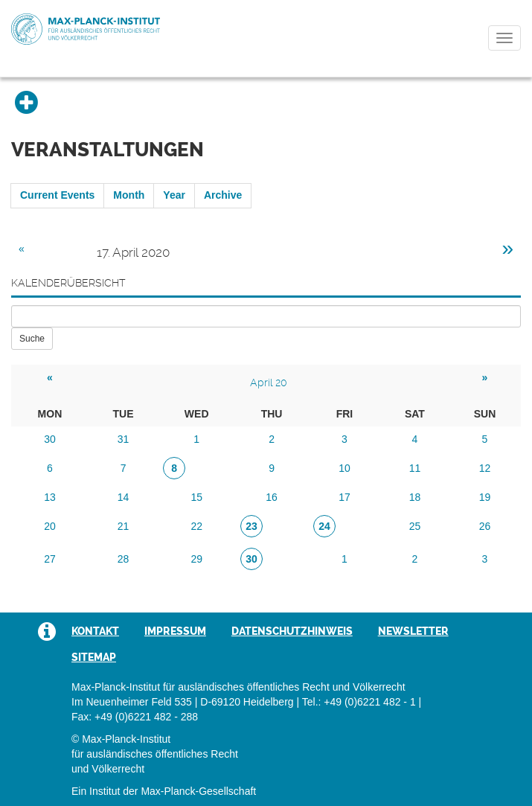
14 (124, 497)
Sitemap (94, 657)
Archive (223, 195)
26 (485, 526)
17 (344, 497)
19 (485, 497)
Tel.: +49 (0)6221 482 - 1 (359, 702)
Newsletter (413, 631)
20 (50, 526)
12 (485, 468)
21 (124, 526)
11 (415, 468)
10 (344, 468)
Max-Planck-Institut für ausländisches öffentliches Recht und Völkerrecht (86, 29)
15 (196, 497)
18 (415, 497)
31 (124, 439)
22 (196, 526)
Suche (32, 339)
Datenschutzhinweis (292, 631)
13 (50, 497)
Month (129, 195)
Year (174, 195)
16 (272, 497)
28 (124, 559)
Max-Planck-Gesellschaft (198, 791)
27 (50, 559)
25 (415, 526)
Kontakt (95, 631)
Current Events (57, 195)
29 (196, 559)
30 (50, 439)
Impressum (175, 631)
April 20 (269, 383)
